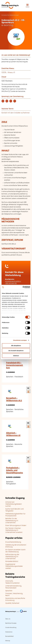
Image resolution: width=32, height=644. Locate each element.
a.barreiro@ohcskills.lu (13, 281)
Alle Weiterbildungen (13, 15)
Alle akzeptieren (16, 345)
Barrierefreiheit (9, 636)
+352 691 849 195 (11, 283)
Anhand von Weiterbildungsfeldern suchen (14, 504)
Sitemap (8, 641)
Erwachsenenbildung (13, 542)
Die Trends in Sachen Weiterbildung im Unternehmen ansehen (14, 530)
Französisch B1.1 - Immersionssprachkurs (15, 365)
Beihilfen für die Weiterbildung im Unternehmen (12, 521)
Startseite (4, 15)
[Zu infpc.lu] (16, 612)
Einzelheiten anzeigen (20, 340)
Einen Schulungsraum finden (16, 526)
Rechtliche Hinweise (11, 623)
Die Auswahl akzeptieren (16, 351)
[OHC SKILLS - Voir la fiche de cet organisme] (16, 37)
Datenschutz (9, 632)
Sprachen (9, 591)
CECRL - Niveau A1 (8, 73)
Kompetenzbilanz (12, 561)
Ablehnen (16, 356)
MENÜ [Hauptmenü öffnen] (28, 7)
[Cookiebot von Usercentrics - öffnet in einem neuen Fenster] (23, 287)
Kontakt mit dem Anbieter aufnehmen (16, 113)
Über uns (8, 619)
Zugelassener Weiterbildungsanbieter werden (14, 566)
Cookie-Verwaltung (11, 628)
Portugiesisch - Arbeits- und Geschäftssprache (15, 470)
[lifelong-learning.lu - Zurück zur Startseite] (10, 6)
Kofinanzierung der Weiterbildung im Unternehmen (12, 557)
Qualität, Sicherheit (12, 603)
